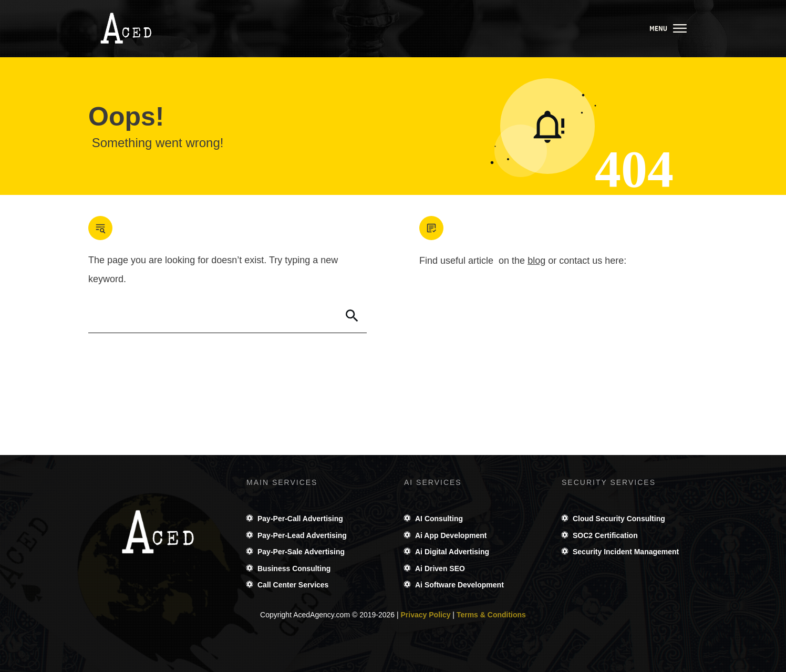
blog (536, 261)
